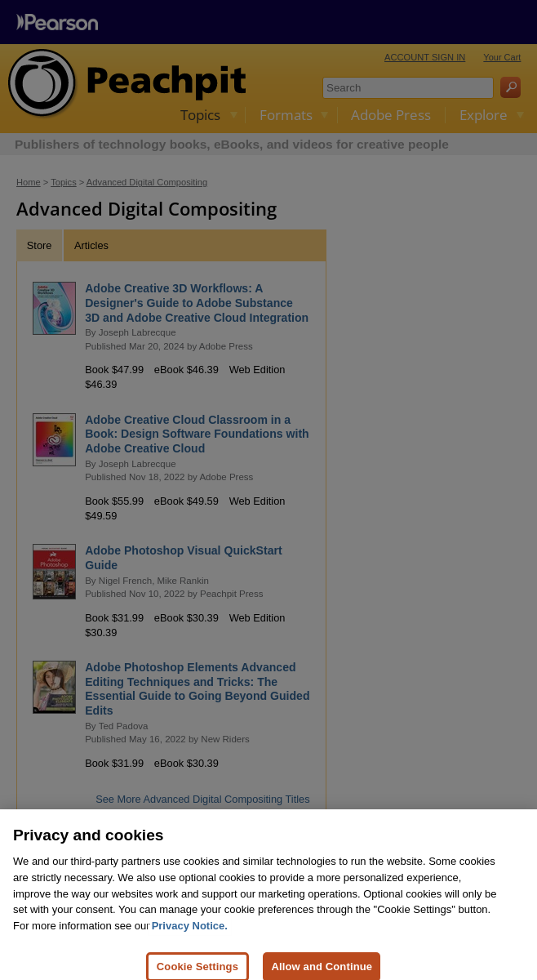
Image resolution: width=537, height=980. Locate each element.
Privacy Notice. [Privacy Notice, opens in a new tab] (190, 933)
